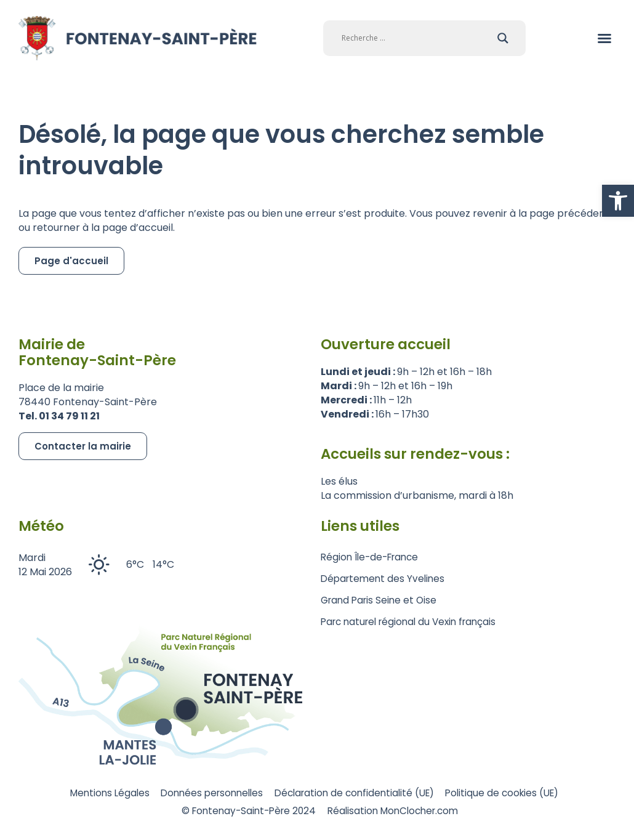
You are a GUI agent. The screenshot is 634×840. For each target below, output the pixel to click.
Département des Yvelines (385, 579)
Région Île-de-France (373, 557)
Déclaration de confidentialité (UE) (357, 793)
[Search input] (416, 38)
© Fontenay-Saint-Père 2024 (244, 812)
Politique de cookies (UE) (516, 793)
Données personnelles (204, 793)
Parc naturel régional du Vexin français (414, 622)
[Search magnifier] (503, 38)
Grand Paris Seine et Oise (381, 600)
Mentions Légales (93, 793)
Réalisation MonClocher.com (399, 812)
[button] (618, 201)
